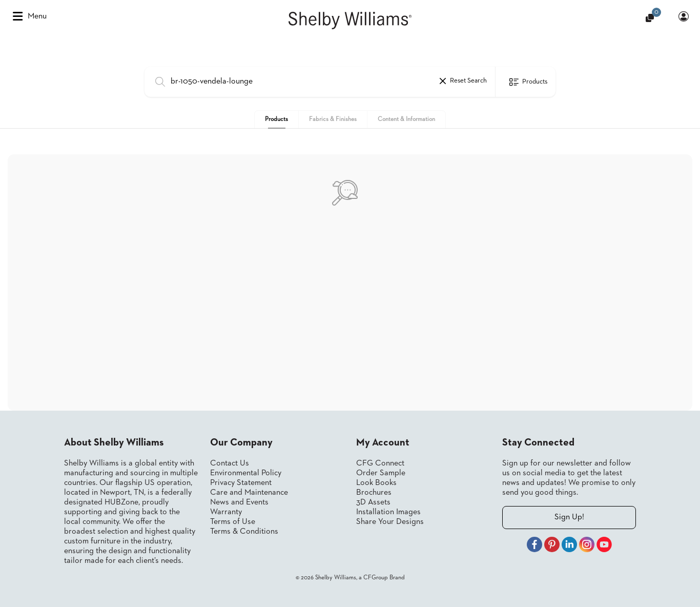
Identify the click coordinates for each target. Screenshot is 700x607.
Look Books (376, 483)
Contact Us (230, 463)
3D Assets (373, 502)
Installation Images (388, 512)
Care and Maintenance (249, 493)
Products (276, 119)
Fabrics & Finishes (333, 119)
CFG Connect (380, 463)
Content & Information (406, 119)
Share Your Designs (390, 522)
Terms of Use (233, 522)
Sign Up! (569, 517)
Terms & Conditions (244, 532)
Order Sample (381, 473)
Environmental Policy (246, 473)
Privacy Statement (241, 483)
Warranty (226, 512)
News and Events (239, 502)
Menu (30, 16)
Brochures (374, 493)
